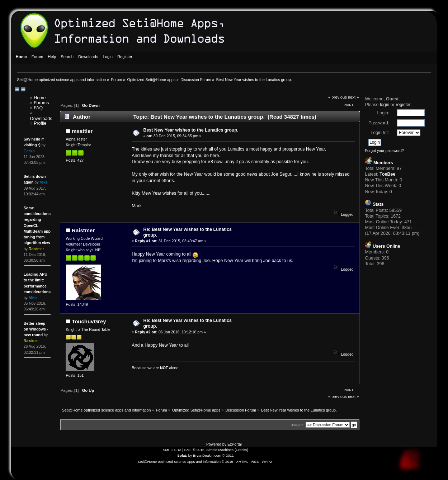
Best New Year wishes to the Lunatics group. (191, 130)
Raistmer (83, 230)
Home (40, 98)
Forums (41, 103)
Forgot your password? (384, 151)
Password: (379, 123)
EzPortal (235, 444)
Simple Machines (220, 450)
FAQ (38, 108)
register (403, 105)
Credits (241, 450)
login (385, 105)
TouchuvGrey (89, 321)
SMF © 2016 (194, 450)
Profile (40, 123)
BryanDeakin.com (207, 455)
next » (353, 97)
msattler (82, 131)
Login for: (380, 133)
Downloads (41, 119)
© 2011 (228, 455)
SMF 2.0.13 (172, 450)
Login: (383, 113)
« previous (338, 97)
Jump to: (298, 425)
